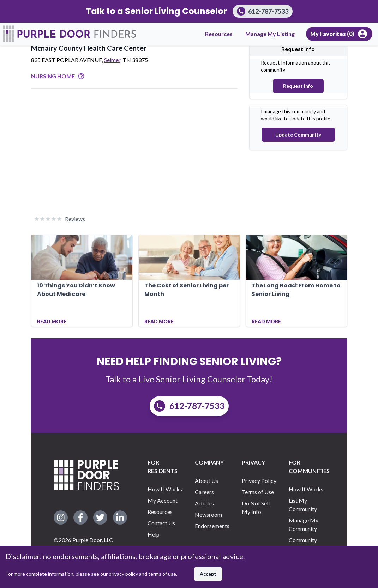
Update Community (298, 135)
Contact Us (161, 523)
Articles (204, 503)
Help (154, 534)
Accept (208, 574)
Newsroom (208, 514)
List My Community (303, 505)
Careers (204, 492)
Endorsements (212, 526)
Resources (219, 34)
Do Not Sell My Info (256, 507)
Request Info (298, 86)
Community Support (303, 544)
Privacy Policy (259, 481)
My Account (163, 500)
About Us (206, 481)
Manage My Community (304, 524)
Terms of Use (258, 492)
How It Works (165, 489)
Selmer (112, 60)
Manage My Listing (270, 34)
